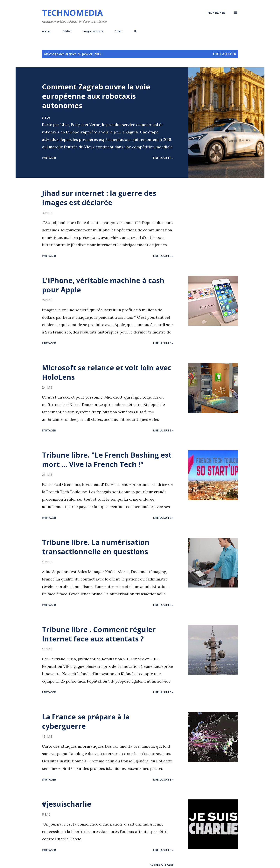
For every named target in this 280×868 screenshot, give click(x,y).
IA (135, 31)
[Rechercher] (216, 13)
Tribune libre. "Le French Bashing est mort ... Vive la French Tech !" (107, 460)
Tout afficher (224, 54)
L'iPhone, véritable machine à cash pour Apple (103, 285)
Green (119, 31)
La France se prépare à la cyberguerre (86, 721)
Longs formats (93, 31)
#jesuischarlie (67, 804)
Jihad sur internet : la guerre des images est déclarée (99, 198)
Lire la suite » (163, 158)
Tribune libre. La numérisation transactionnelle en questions (96, 547)
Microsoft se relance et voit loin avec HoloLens (107, 372)
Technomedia (72, 13)
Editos (67, 31)
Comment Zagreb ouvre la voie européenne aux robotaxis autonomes (96, 96)
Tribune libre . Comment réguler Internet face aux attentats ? (99, 634)
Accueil (47, 31)
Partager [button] (49, 158)
